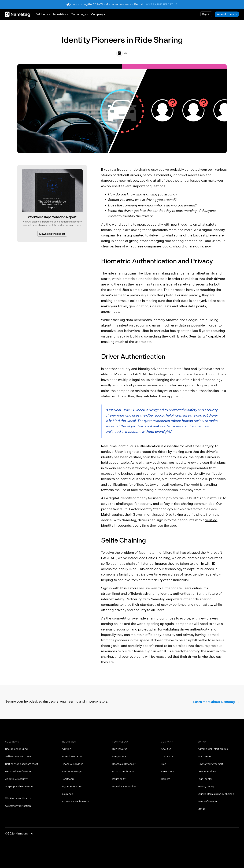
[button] (44, 14)
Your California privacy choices (216, 794)
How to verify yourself (210, 764)
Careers (166, 779)
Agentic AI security (16, 779)
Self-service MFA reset (19, 757)
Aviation (66, 749)
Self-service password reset (22, 764)
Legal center (205, 779)
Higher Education (72, 787)
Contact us (167, 757)
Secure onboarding (16, 749)
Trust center (205, 757)
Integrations (119, 757)
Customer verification (18, 806)
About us (166, 749)
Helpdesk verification (18, 772)
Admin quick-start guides (213, 749)
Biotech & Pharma (72, 757)
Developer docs (207, 772)
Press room (167, 772)
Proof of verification (124, 772)
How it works (120, 749)
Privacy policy (206, 787)
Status (201, 809)
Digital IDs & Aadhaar (125, 787)
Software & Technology (75, 802)
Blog (164, 764)
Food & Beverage (72, 772)
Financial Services (72, 764)
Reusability (119, 779)
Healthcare (68, 779)
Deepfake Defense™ (124, 764)
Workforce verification (18, 798)
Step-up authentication (19, 787)
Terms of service (207, 802)
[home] (18, 14)
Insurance (67, 794)
